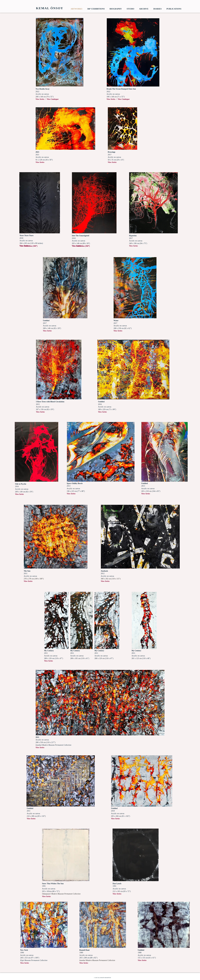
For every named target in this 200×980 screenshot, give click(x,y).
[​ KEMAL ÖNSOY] (49, 8)
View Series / (41, 99)
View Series (134, 246)
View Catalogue (53, 99)
